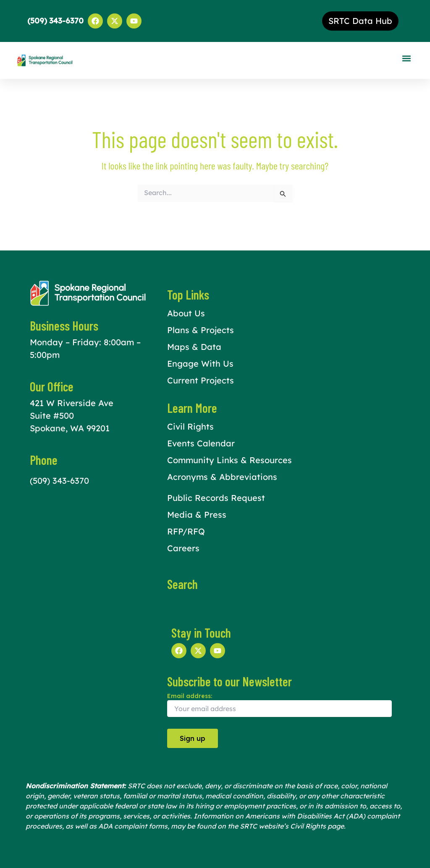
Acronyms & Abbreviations (222, 477)
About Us (186, 313)
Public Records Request (216, 498)
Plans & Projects (201, 330)
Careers (183, 548)
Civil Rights (190, 426)
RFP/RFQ (186, 531)
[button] (406, 59)
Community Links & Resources (229, 460)
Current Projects (201, 380)
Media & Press (197, 515)
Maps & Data (194, 347)
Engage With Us (200, 364)
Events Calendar (201, 443)
